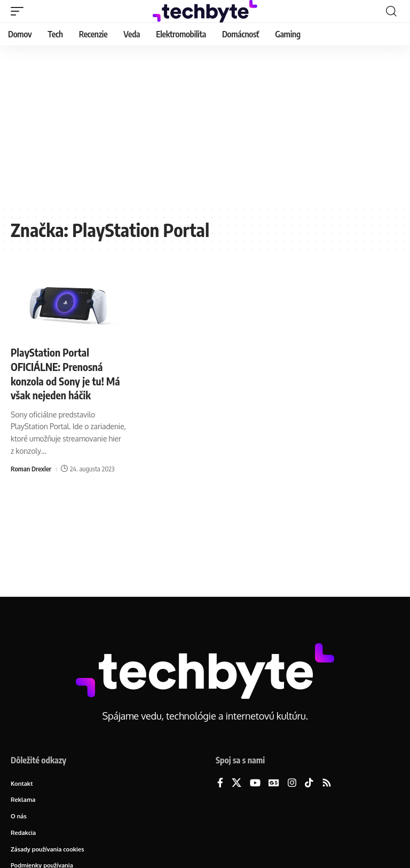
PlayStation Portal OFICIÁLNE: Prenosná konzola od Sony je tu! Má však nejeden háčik (67, 373)
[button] (20, 11)
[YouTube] (255, 783)
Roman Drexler (31, 468)
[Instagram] (292, 783)
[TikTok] (309, 783)
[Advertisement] (205, 125)
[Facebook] (220, 783)
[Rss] (327, 783)
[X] (236, 783)
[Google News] (274, 783)
